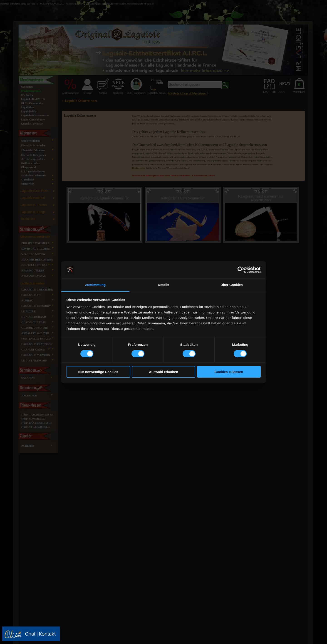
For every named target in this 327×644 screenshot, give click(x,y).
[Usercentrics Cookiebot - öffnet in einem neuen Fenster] (241, 270)
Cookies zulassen (229, 372)
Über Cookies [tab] (232, 285)
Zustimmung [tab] (95, 285)
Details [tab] (163, 285)
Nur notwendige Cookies (98, 372)
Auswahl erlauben (163, 372)
